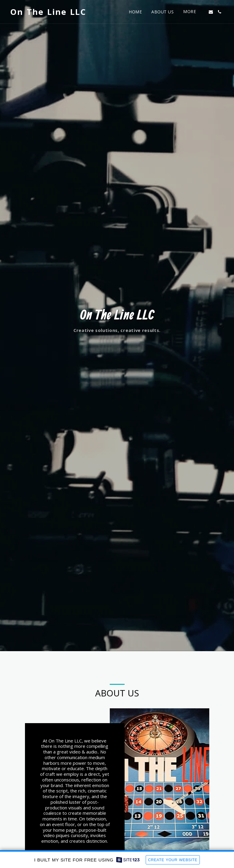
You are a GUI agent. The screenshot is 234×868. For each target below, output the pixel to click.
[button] (211, 12)
